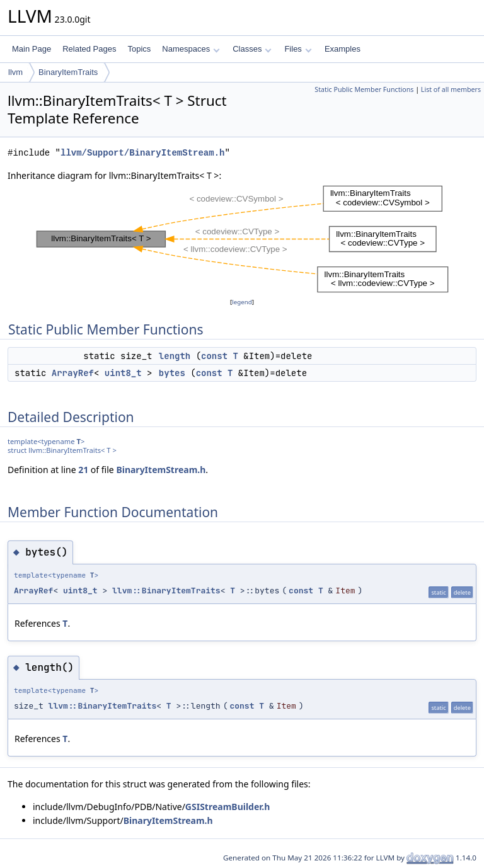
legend (242, 302)
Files (298, 49)
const (214, 356)
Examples (343, 49)
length (175, 356)
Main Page (32, 49)
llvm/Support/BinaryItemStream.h (142, 153)
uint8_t (123, 373)
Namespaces (191, 49)
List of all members (451, 89)
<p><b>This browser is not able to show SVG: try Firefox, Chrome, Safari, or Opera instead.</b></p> (242, 239)
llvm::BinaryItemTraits (166, 591)
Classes (252, 49)
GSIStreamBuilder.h (228, 807)
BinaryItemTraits (68, 72)
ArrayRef (73, 373)
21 (83, 470)
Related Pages (89, 49)
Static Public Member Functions (364, 89)
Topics (139, 49)
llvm (15, 72)
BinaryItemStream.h (161, 470)
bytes (172, 373)
